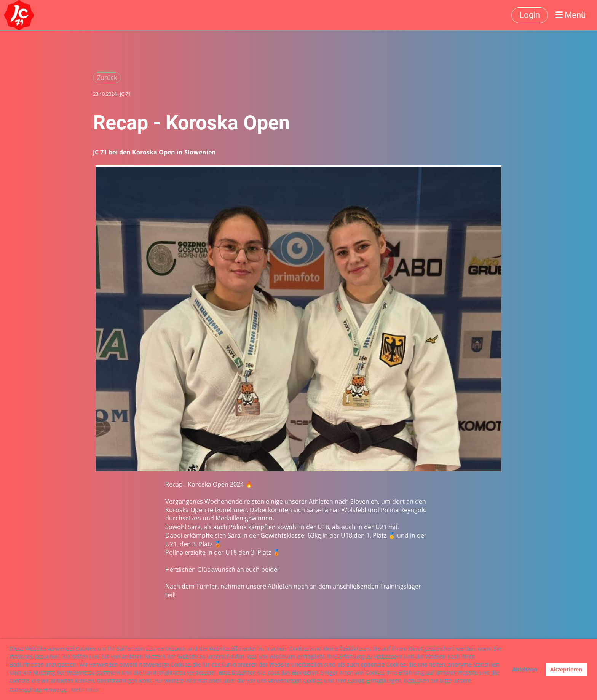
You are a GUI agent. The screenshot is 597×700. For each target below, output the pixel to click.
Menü (571, 15)
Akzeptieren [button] (566, 669)
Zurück (107, 78)
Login (530, 15)
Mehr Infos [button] (85, 690)
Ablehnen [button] (525, 669)
